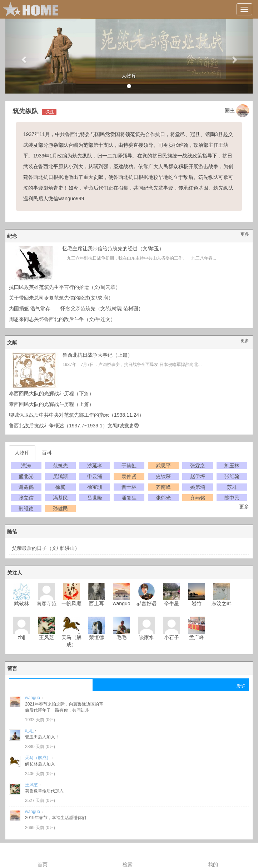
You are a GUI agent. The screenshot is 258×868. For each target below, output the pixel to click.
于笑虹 (129, 466)
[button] (24, 56)
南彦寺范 (46, 603)
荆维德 (26, 508)
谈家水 (147, 637)
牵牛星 (172, 603)
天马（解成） (38, 758)
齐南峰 (163, 487)
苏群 (232, 487)
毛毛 (121, 637)
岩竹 (197, 603)
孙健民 (60, 508)
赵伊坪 (198, 476)
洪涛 (26, 466)
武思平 (163, 466)
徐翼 (60, 487)
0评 (50, 720)
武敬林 (21, 603)
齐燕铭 (198, 498)
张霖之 (198, 466)
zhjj (21, 637)
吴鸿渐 (60, 476)
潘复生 (129, 498)
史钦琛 (163, 476)
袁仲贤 (129, 476)
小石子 (172, 637)
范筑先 (60, 466)
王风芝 (46, 637)
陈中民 (232, 498)
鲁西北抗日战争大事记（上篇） (98, 355)
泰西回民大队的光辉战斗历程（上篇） (51, 404)
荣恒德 (96, 637)
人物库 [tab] (22, 453)
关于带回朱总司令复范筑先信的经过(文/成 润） (61, 298)
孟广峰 (197, 637)
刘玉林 (232, 466)
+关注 (49, 112)
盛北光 (26, 476)
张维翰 (232, 476)
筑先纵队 (25, 111)
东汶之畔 (222, 603)
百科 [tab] (47, 453)
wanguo (121, 603)
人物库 (129, 76)
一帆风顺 (71, 603)
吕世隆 (95, 498)
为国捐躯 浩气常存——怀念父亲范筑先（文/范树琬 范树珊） (76, 308)
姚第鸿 (198, 487)
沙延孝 (95, 466)
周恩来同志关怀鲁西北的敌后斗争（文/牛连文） (62, 319)
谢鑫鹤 (26, 487)
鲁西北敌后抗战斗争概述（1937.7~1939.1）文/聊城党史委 (74, 426)
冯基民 (60, 498)
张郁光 (163, 498)
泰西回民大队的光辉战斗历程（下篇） (51, 393)
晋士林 (129, 487)
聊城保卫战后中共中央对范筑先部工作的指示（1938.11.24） (76, 415)
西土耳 (96, 603)
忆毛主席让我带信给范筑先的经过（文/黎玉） (113, 249)
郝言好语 (147, 603)
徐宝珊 (95, 487)
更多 (245, 234)
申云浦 (95, 476)
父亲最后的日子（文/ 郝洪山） (46, 548)
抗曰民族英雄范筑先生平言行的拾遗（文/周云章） (65, 287)
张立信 (26, 498)
